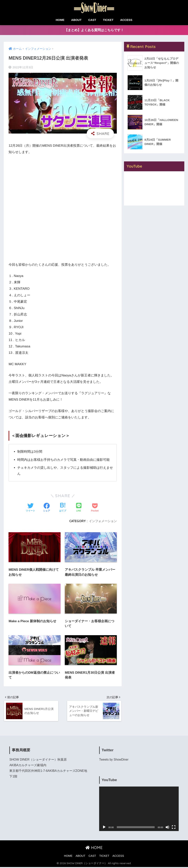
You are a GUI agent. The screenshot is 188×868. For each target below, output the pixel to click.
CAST (92, 20)
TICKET (108, 20)
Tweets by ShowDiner (114, 760)
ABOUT (76, 20)
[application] (139, 810)
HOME (60, 20)
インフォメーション (103, 521)
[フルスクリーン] (174, 828)
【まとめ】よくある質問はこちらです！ (94, 30)
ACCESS (126, 20)
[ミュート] (167, 828)
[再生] (104, 828)
